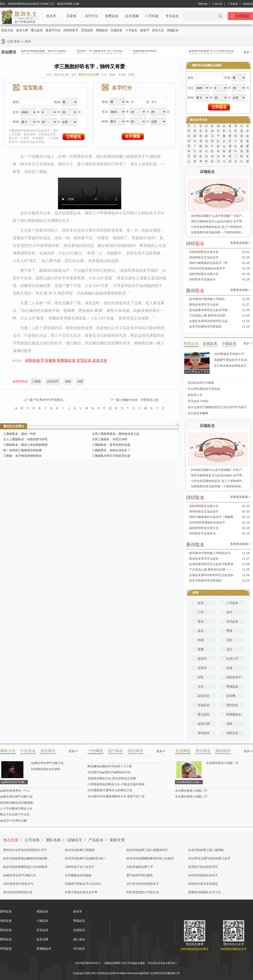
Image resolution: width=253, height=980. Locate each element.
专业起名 (172, 16)
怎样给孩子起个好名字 (80, 867)
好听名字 (53, 381)
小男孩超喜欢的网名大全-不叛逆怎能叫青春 (116, 784)
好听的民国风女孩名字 (203, 875)
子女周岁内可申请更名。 (50, 400)
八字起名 (233, 4)
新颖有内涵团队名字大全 (205, 892)
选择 (229, 724)
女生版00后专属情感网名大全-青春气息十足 (116, 796)
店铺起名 (173, 30)
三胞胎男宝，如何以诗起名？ (111, 450)
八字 (201, 612)
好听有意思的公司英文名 (143, 892)
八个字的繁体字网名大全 (16, 809)
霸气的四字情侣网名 (140, 875)
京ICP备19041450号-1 (88, 963)
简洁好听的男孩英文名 (18, 892)
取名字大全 (53, 30)
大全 (201, 686)
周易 (201, 640)
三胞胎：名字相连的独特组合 (23, 456)
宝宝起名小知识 (198, 401)
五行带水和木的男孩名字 (230, 366)
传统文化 (232, 733)
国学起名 (6, 911)
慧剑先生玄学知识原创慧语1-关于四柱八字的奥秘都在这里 (27, 851)
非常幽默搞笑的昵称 (78, 875)
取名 (201, 621)
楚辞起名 (6, 939)
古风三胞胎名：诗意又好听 (110, 439)
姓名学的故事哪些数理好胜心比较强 (150, 858)
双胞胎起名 (66, 360)
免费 (201, 649)
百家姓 (71, 16)
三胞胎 (36, 381)
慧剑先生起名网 (89, 75)
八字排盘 (152, 16)
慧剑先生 (232, 705)
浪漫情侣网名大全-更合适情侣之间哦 (112, 778)
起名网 (231, 696)
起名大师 (22, 30)
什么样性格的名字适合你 (204, 389)
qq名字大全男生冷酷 (13, 821)
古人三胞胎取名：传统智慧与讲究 (26, 439)
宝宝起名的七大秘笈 (201, 383)
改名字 (145, 30)
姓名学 (51, 16)
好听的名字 (71, 30)
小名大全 (217, 4)
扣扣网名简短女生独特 (46, 769)
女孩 (229, 668)
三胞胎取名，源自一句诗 (20, 434)
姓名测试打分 (144, 968)
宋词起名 (204, 733)
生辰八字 (232, 659)
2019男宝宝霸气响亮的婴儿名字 (209, 858)
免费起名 (112, 16)
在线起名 (248, 4)
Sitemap (203, 4)
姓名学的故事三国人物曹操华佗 (147, 850)
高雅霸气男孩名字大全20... (232, 360)
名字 (229, 612)
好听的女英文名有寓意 (203, 884)
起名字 (202, 668)
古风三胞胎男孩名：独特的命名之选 (116, 434)
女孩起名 (117, 30)
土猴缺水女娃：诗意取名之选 (139, 400)
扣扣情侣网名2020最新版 (17, 803)
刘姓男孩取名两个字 (140, 867)
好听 (201, 677)
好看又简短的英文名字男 (81, 892)
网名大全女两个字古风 (15, 814)
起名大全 (7, 30)
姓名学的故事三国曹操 (80, 850)
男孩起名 (102, 30)
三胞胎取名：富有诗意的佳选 (111, 445)
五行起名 (79, 949)
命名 (201, 631)
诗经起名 (6, 921)
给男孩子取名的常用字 (203, 867)
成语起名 (42, 911)
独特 (68, 381)
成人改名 (79, 939)
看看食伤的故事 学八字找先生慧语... (213, 52)
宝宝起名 (87, 30)
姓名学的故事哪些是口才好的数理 (25, 867)
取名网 (124, 968)
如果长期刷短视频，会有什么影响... (44, 52)
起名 (201, 603)
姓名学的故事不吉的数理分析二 (86, 858)
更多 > (248, 52)
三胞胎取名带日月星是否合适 (111, 456)
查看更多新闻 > (240, 243)
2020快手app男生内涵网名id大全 (109, 772)
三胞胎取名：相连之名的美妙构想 (26, 445)
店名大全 (158, 30)
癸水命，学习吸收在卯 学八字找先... (101, 52)
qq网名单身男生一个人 (15, 791)
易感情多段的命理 (145, 52)
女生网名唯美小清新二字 (222, 763)
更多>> (73, 751)
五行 (229, 649)
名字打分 (92, 16)
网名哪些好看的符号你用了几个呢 (110, 766)
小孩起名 (42, 921)
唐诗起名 (6, 930)
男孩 (229, 631)
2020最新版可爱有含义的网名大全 (110, 790)
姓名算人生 (195, 395)
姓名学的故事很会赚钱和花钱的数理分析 (27, 860)
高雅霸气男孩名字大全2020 (83, 884)
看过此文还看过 (14, 426)
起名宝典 (42, 939)
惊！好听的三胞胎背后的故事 (23, 450)
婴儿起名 (37, 30)
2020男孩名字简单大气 (229, 354)
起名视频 (132, 16)
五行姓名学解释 (198, 413)
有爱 (80, 381)
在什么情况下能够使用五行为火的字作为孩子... (218, 407)
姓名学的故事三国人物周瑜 (206, 850)
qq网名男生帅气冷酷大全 (47, 763)
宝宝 (229, 640)
